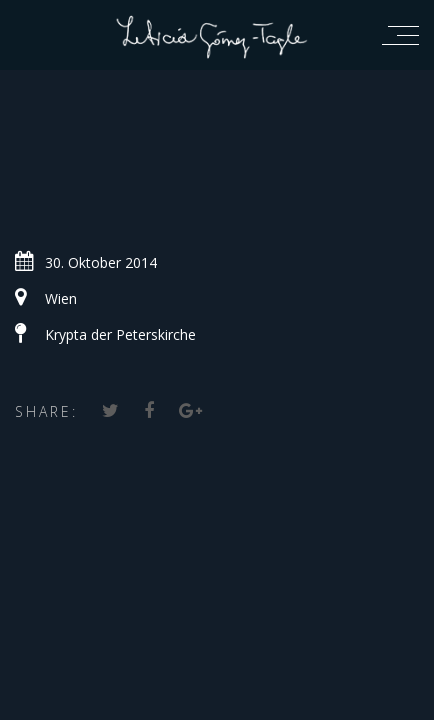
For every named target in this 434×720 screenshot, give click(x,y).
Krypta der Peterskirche (120, 334)
